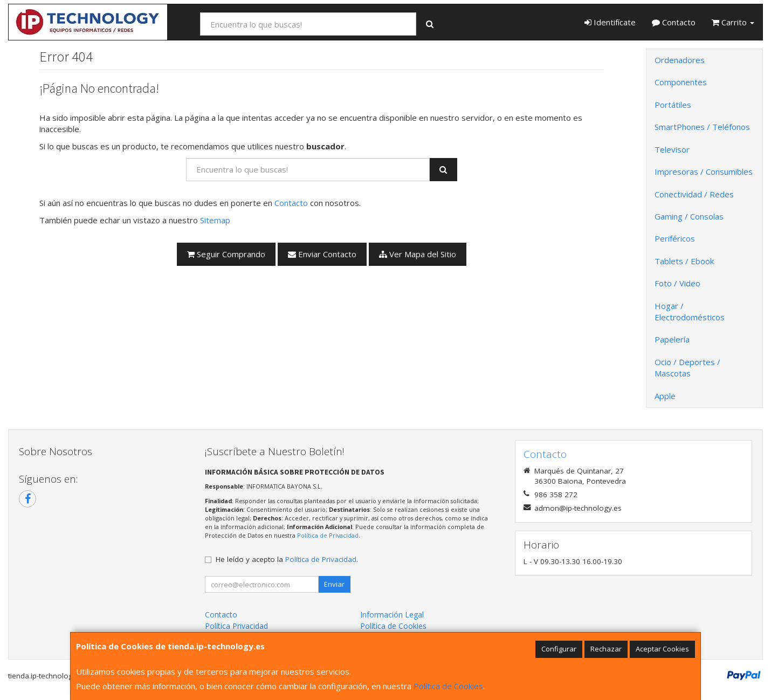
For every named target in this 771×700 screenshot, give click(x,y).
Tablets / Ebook (684, 261)
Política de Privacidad (328, 535)
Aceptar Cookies (662, 649)
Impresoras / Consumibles (704, 171)
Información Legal (392, 615)
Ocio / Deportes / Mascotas (687, 368)
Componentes (681, 82)
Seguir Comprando (226, 254)
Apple (665, 396)
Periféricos (675, 238)
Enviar (334, 584)
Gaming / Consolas (689, 216)
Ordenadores (680, 60)
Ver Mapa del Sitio (418, 254)
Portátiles (673, 105)
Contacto (674, 22)
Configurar (559, 649)
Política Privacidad (236, 626)
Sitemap (215, 220)
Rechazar (606, 649)
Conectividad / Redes (694, 194)
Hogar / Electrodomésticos (690, 311)
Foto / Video (677, 283)
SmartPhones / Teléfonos (702, 127)
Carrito (733, 22)
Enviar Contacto (322, 254)
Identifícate (610, 22)
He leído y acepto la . (287, 559)
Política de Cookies (448, 686)
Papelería (672, 339)
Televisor (672, 149)
